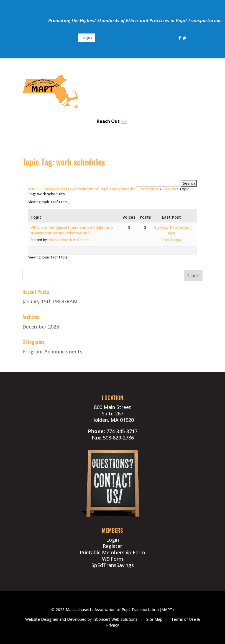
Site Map (154, 619)
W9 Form (113, 559)
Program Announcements (52, 351)
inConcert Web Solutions (115, 619)
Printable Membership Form (113, 552)
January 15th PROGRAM (50, 301)
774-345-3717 (122, 431)
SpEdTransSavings (113, 565)
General (83, 240)
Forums (169, 189)
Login (113, 540)
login (87, 38)
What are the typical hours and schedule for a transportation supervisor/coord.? (72, 230)
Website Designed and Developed (56, 619)
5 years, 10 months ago (172, 230)
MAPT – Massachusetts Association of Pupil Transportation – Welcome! (93, 189)
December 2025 (41, 327)
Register (113, 546)
